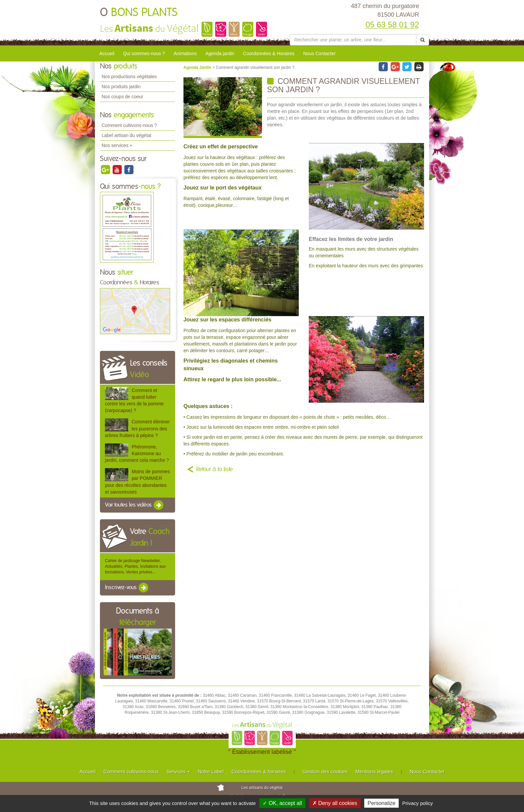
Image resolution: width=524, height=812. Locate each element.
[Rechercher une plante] (353, 40)
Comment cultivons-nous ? (129, 125)
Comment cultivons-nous (131, 771)
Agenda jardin (220, 53)
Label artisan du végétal (126, 135)
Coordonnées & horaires (259, 771)
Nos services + (117, 145)
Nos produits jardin (121, 87)
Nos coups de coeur (122, 97)
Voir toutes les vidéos (135, 505)
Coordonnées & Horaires (269, 53)
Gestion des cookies (325, 771)
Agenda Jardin (198, 67)
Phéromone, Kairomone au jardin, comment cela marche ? (137, 453)
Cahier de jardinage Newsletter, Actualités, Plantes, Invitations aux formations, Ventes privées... (135, 566)
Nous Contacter (319, 53)
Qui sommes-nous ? (144, 53)
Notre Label (211, 771)
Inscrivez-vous (127, 588)
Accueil (107, 53)
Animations (185, 53)
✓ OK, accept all (282, 803)
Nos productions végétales (129, 77)
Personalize (382, 803)
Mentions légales (374, 771)
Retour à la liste (215, 469)
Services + (178, 771)
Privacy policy (418, 803)
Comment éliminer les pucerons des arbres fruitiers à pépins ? (137, 428)
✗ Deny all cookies (335, 803)
